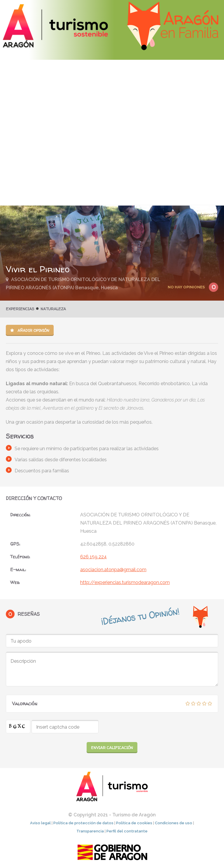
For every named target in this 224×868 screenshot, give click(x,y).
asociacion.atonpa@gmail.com (113, 570)
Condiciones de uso (174, 823)
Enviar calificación (112, 748)
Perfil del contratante (127, 831)
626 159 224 (93, 557)
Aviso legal (40, 823)
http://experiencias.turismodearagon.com (125, 582)
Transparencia (90, 831)
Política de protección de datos (83, 823)
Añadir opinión (30, 330)
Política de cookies (134, 823)
